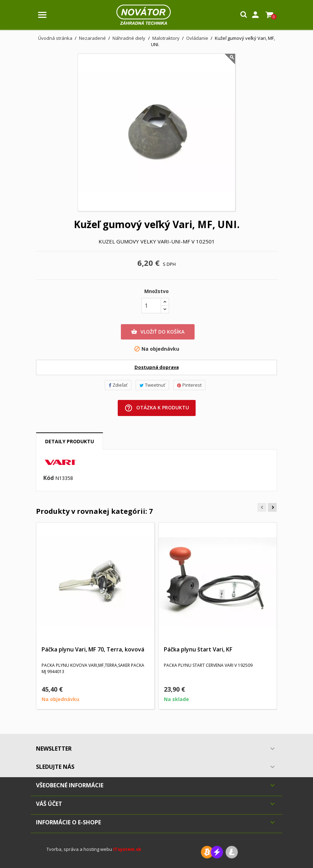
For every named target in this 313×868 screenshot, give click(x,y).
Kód (49, 478)
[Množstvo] (151, 306)
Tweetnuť (152, 385)
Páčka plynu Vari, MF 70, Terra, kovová (93, 649)
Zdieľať (118, 385)
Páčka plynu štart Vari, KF (198, 649)
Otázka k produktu (157, 408)
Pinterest (189, 385)
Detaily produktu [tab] (70, 441)
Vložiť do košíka (158, 332)
